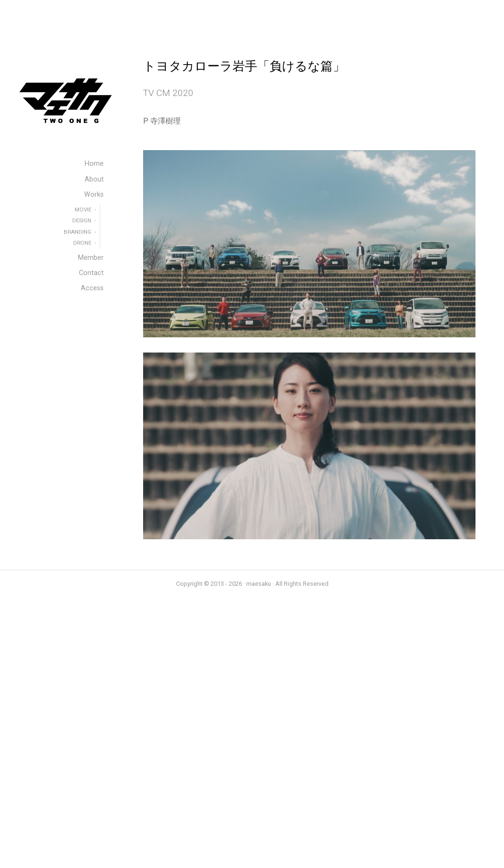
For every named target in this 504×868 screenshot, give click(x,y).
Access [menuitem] (92, 288)
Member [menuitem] (91, 258)
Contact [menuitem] (91, 273)
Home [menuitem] (94, 164)
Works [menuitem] (94, 195)
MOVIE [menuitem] (83, 210)
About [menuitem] (94, 179)
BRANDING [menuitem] (78, 232)
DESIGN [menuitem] (82, 220)
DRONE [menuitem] (82, 243)
